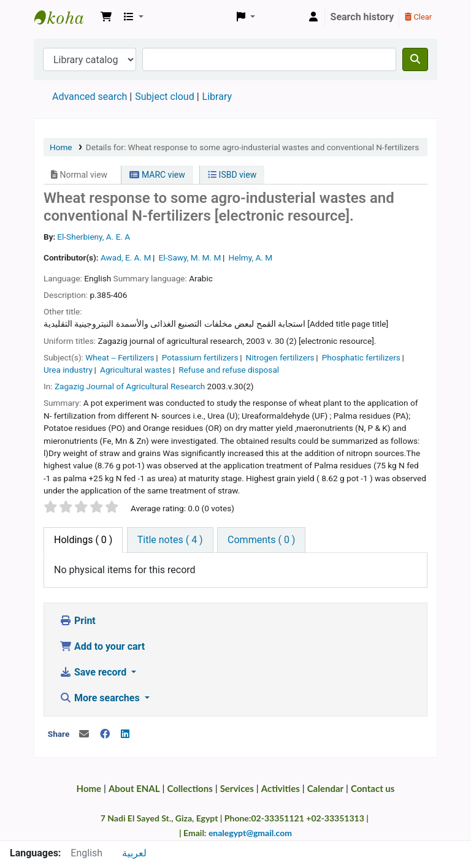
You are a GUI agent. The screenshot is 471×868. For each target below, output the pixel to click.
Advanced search (90, 97)
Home (61, 147)
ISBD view (232, 175)
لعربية (134, 853)
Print (78, 621)
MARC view (157, 175)
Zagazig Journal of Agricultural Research (130, 386)
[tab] (170, 540)
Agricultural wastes (136, 370)
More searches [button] (101, 698)
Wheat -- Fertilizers (120, 357)
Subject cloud (164, 97)
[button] (106, 17)
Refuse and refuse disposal (229, 370)
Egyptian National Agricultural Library (65, 17)
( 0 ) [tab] (83, 540)
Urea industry (68, 370)
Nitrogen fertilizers (280, 357)
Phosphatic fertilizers (361, 357)
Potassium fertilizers (200, 357)
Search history (362, 17)
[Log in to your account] (313, 17)
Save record (94, 672)
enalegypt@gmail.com (250, 833)
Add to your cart (102, 646)
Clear (418, 17)
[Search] (415, 59)
